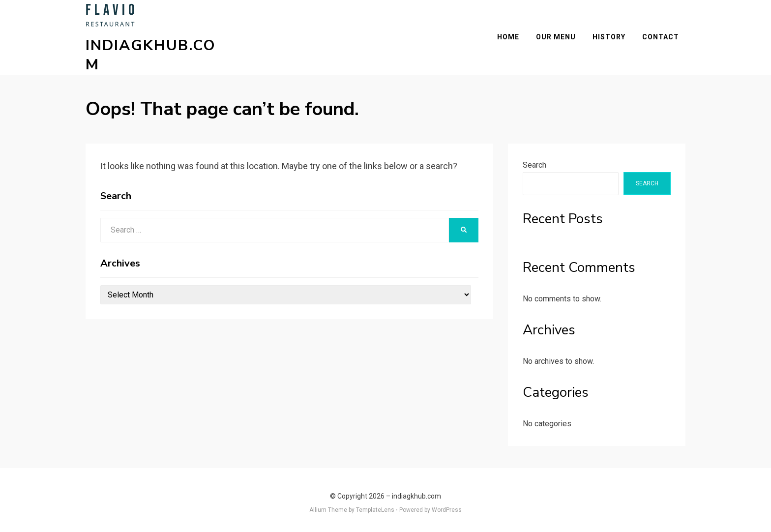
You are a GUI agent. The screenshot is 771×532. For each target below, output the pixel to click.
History (615, 34)
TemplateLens (375, 504)
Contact (667, 34)
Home (515, 34)
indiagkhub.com (158, 52)
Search (534, 159)
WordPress (447, 504)
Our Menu (562, 34)
